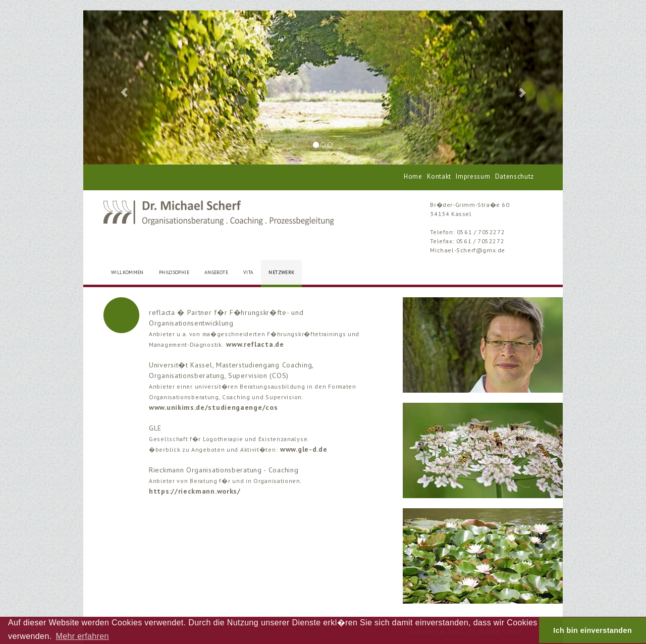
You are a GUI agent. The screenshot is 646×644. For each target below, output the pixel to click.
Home (413, 176)
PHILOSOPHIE (174, 272)
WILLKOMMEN (127, 272)
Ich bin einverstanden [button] (593, 630)
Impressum (473, 176)
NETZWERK (281, 272)
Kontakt (439, 176)
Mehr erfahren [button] (82, 636)
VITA (249, 272)
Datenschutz (515, 176)
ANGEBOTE (216, 272)
